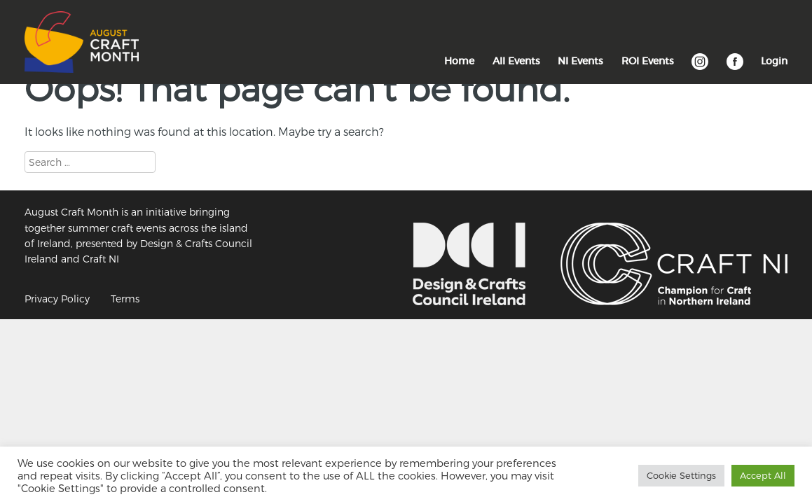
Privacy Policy (57, 299)
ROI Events (648, 61)
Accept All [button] (763, 475)
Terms (125, 299)
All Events (516, 61)
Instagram (700, 69)
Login (774, 61)
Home (459, 61)
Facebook (735, 69)
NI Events (580, 61)
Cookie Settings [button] (681, 475)
